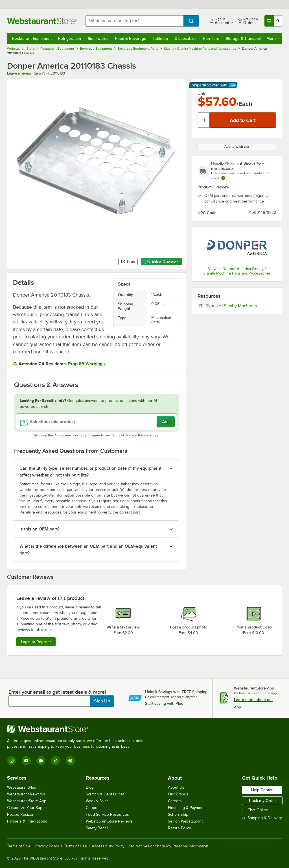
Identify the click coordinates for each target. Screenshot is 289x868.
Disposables (186, 38)
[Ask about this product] (97, 422)
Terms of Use (121, 435)
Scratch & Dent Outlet (105, 794)
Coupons (94, 808)
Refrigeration (70, 38)
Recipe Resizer (20, 814)
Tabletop (160, 38)
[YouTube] (26, 761)
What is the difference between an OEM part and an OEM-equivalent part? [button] (88, 550)
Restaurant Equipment (32, 38)
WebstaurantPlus (22, 787)
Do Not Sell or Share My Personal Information (169, 846)
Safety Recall (97, 828)
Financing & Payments (187, 808)
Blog (90, 787)
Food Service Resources (107, 814)
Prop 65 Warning (85, 364)
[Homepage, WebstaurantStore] (42, 21)
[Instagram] (12, 761)
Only (202, 93)
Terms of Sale (19, 846)
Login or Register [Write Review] (36, 642)
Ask (166, 422)
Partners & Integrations (27, 821)
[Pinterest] (70, 761)
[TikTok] (56, 761)
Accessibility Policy (108, 846)
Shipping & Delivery (262, 818)
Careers (175, 801)
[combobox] (134, 21)
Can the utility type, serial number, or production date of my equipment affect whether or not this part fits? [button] (90, 472)
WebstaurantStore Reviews (109, 821)
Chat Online (255, 810)
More (273, 38)
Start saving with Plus (164, 703)
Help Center (262, 790)
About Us (176, 787)
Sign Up (102, 701)
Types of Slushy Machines (241, 306)
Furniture (211, 38)
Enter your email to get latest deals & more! (57, 692)
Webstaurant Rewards (26, 794)
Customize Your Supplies (29, 808)
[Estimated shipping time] (223, 178)
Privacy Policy (148, 435)
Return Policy (179, 828)
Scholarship (178, 814)
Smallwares (98, 38)
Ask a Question (162, 262)
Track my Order (262, 800)
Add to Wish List (237, 147)
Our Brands (178, 794)
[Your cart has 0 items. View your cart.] (273, 21)
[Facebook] (41, 761)
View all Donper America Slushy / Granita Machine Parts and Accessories (237, 271)
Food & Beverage (131, 38)
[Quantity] (204, 120)
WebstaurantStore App (27, 801)
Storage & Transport (244, 38)
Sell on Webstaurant (185, 821)
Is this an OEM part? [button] (40, 529)
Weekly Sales (97, 801)
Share (128, 262)
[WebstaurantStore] (78, 729)
